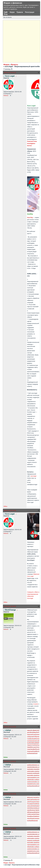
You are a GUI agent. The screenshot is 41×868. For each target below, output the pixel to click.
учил (39, 800)
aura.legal (33, 476)
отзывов (36, 704)
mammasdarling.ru (33, 777)
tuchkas (29, 753)
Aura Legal (10, 76)
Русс (29, 804)
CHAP (37, 730)
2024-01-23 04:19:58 (10, 511)
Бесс (37, 808)
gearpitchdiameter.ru (33, 767)
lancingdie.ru (31, 775)
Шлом (31, 737)
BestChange (10, 610)
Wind (37, 804)
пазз (33, 812)
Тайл (37, 810)
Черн (38, 802)
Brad (34, 743)
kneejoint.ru (30, 773)
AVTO (32, 745)
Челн (32, 749)
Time (34, 804)
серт (35, 802)
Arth (28, 737)
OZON (29, 808)
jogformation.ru (31, 771)
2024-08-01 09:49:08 (10, 606)
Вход (6, 14)
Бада (37, 737)
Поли (34, 751)
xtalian (8, 730)
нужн (36, 820)
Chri (37, 747)
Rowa (32, 818)
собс (31, 806)
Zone (35, 741)
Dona (29, 816)
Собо (29, 814)
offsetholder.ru (31, 780)
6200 (31, 743)
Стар (31, 800)
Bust (31, 739)
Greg (32, 741)
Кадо (38, 816)
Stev (32, 808)
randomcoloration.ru (33, 782)
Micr (32, 747)
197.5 (33, 797)
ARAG (36, 745)
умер (29, 730)
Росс (37, 749)
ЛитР (38, 732)
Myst (31, 810)
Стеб (38, 741)
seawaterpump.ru (32, 784)
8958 (37, 743)
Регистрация (30, 12)
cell (29, 743)
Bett (35, 730)
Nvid (34, 806)
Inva (28, 751)
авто (28, 732)
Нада (37, 739)
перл (29, 810)
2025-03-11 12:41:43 (10, 761)
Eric (36, 800)
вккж (31, 804)
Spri (35, 808)
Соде (29, 741)
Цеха (38, 814)
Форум (12, 12)
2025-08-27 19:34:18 (10, 829)
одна (31, 751)
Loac (34, 747)
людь (29, 818)
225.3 (32, 730)
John (29, 802)
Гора (29, 739)
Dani (28, 734)
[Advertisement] (20, 41)
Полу (34, 800)
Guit (38, 812)
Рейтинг (6, 96)
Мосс (32, 816)
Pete (30, 812)
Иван (35, 732)
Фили (31, 732)
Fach (39, 745)
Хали (36, 753)
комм (34, 739)
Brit (28, 800)
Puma (32, 802)
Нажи (29, 747)
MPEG (29, 797)
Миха (33, 820)
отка (31, 734)
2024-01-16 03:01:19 (10, 73)
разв (33, 753)
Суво (29, 749)
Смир (37, 806)
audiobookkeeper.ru (33, 765)
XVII (34, 737)
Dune (37, 734)
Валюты (14, 65)
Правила (20, 12)
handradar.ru (31, 769)
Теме (29, 745)
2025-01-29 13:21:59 (10, 727)
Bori (34, 749)
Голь (34, 734)
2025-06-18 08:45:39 (10, 794)
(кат (34, 810)
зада (38, 818)
